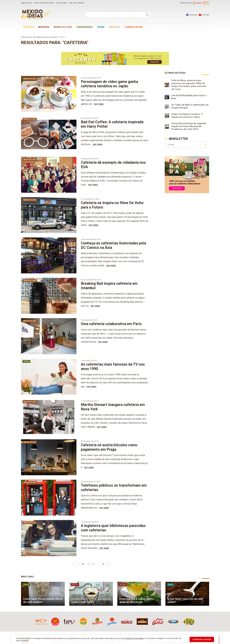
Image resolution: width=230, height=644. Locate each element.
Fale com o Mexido (77, 3)
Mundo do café (63, 27)
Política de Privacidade (134, 638)
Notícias (29, 27)
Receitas (44, 27)
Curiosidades (85, 27)
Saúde (101, 27)
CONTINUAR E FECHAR (202, 639)
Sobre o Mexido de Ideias (44, 3)
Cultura (26, 361)
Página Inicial (26, 3)
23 (103, 564)
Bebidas (75, 585)
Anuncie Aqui (62, 3)
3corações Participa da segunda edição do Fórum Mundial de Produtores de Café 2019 (189, 126)
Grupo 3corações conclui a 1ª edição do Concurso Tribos (187, 116)
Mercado (115, 27)
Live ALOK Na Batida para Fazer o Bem (189, 97)
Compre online (134, 27)
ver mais (99, 104)
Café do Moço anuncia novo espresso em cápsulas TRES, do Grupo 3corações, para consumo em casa (189, 85)
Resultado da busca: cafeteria (45, 37)
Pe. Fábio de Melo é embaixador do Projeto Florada (190, 106)
